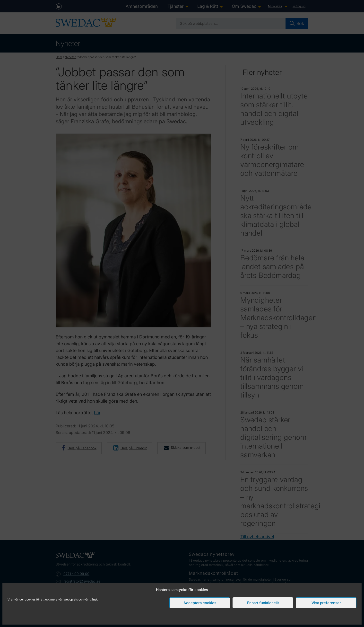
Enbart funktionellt (263, 603)
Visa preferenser (326, 603)
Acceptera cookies (200, 603)
